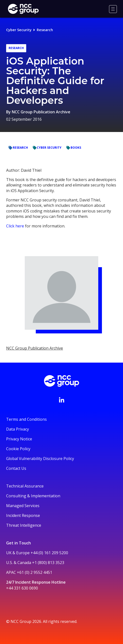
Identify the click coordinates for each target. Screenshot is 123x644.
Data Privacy (18, 429)
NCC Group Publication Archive (41, 112)
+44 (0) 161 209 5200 (49, 553)
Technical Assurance (25, 486)
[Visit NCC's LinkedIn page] (61, 400)
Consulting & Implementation (33, 496)
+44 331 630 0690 (22, 588)
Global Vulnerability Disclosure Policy (40, 459)
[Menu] (113, 9)
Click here (15, 226)
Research (45, 30)
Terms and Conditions (26, 419)
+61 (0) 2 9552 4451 (35, 572)
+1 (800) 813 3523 (48, 563)
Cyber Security (19, 30)
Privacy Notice (19, 439)
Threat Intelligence (24, 525)
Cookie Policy (18, 449)
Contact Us (16, 468)
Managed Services (23, 506)
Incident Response (23, 515)
